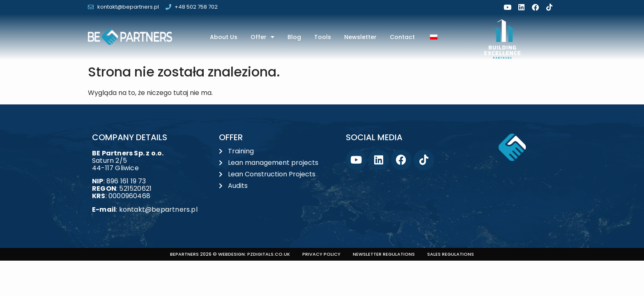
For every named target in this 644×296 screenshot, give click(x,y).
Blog (294, 37)
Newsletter (360, 37)
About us (224, 37)
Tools (323, 37)
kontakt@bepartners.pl (158, 209)
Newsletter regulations (384, 254)
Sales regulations (451, 254)
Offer (262, 37)
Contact (402, 37)
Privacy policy (321, 254)
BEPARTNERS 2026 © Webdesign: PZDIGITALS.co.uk (230, 254)
